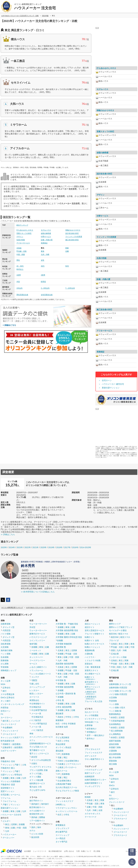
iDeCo (112, 785)
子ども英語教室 (62, 737)
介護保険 (113, 751)
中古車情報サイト (37, 704)
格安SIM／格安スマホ (119, 634)
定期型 (122, 717)
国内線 (34, 817)
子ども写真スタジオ (38, 747)
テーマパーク (91, 817)
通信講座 (60, 751)
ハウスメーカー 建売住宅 (113, 384)
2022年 (28, 547)
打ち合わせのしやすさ (25, 230)
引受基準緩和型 (118, 721)
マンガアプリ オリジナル (40, 767)
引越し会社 (34, 684)
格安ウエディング (93, 773)
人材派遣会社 (91, 698)
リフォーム (6, 798)
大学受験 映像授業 (64, 644)
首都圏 (6, 778)
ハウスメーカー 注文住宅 (11, 815)
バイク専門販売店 (39, 724)
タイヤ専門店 (61, 842)
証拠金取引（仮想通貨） (13, 747)
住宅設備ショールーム (10, 795)
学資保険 (5, 667)
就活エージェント (93, 624)
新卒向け (91, 739)
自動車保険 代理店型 (118, 688)
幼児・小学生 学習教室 (66, 724)
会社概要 (27, 851)
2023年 (20, 547)
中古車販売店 (35, 707)
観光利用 (35, 837)
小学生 (76, 717)
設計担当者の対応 (72, 233)
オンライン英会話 (63, 747)
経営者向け (92, 729)
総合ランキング (22, 225)
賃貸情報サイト (8, 788)
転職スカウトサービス (95, 644)
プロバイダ (114, 640)
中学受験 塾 (61, 680)
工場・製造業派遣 (93, 667)
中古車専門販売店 (39, 710)
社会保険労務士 (72, 761)
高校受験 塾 (61, 647)
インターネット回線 (118, 657)
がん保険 (5, 664)
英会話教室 (60, 744)
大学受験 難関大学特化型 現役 (69, 637)
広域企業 (115, 654)
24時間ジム (61, 805)
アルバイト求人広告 (94, 701)
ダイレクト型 (9, 627)
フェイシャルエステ (94, 753)
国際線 (42, 817)
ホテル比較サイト (37, 811)
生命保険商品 (115, 724)
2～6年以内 (45, 288)
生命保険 (5, 657)
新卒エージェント (93, 688)
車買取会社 (34, 700)
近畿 (67, 251)
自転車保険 (6, 644)
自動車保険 (6, 624)
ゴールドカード (9, 734)
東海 (43, 251)
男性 (18, 260)
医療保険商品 (115, 714)
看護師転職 (90, 650)
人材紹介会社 (91, 693)
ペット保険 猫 (115, 711)
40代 (43, 266)
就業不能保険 (115, 741)
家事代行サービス (37, 634)
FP (59, 754)
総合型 (34, 757)
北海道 (19, 248)
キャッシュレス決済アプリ (12, 737)
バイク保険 (6, 634)
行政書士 (61, 764)
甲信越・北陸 (21, 251)
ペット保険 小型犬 (117, 708)
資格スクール (61, 771)
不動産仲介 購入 (8, 768)
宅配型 (34, 680)
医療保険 (5, 660)
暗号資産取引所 (8, 741)
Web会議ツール (92, 722)
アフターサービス (23, 243)
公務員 (60, 767)
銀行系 (6, 721)
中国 (132, 647)
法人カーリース (92, 712)
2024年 (12, 547)
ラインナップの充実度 (74, 237)
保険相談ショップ (9, 670)
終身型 (114, 717)
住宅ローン (107, 380)
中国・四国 (21, 254)
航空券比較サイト (37, 807)
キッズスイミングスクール (66, 811)
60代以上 (20, 269)
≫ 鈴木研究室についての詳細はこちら (38, 592)
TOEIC (61, 761)
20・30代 (20, 266)
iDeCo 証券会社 (8, 698)
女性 (43, 260)
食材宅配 (33, 644)
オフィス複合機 (36, 780)
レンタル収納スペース (41, 674)
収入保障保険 (117, 731)
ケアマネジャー (74, 764)
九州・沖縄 (45, 254)
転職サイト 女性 (92, 640)
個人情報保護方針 (55, 851)
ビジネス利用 (37, 834)
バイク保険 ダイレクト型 (120, 691)
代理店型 (7, 630)
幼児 (60, 741)
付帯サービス (46, 237)
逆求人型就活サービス (95, 630)
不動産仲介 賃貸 (8, 785)
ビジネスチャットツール (95, 719)
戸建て (17, 765)
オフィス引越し (36, 774)
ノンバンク (15, 721)
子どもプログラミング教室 (67, 791)
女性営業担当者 (47, 295)
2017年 (67, 547)
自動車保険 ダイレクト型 (120, 684)
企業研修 (89, 725)
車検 (31, 734)
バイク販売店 (35, 720)
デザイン (20, 237)
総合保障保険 (115, 754)
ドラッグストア (62, 828)
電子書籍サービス (37, 750)
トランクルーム (36, 670)
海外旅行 (45, 804)
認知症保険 (114, 744)
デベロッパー (9, 838)
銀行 (5, 691)
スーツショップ (62, 835)
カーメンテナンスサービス (41, 737)
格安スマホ (125, 637)
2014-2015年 (86, 547)
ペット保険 (6, 654)
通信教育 (60, 714)
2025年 (4, 547)
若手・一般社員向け (95, 735)
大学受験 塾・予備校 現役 (67, 624)
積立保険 (113, 764)
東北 (7, 824)
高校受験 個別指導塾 (65, 664)
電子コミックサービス (39, 754)
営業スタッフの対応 (24, 233)
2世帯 (43, 275)
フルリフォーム (9, 801)
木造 (18, 282)
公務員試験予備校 (63, 784)
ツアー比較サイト (37, 821)
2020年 (43, 547)
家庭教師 (60, 720)
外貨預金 (5, 708)
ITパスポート (71, 767)
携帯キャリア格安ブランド (121, 627)
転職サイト (90, 637)
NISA (3, 684)
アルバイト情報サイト (95, 634)
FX (2, 714)
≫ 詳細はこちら (8, 534)
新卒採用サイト (92, 683)
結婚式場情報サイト (94, 783)
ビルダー (7, 821)
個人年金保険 (115, 757)
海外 (39, 827)
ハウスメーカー (9, 834)
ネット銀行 (6, 701)
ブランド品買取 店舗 (38, 770)
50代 (67, 266)
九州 (24, 778)
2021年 (35, 547)
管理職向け (92, 732)
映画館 (88, 797)
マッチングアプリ (93, 786)
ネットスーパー (36, 657)
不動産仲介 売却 (8, 761)
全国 (100, 810)
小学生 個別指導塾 (64, 707)
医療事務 (66, 754)
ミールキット (35, 650)
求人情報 (97, 851)
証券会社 (7, 688)
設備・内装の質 (47, 240)
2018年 (59, 547)
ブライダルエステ (93, 749)
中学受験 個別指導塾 (65, 687)
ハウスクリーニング (38, 637)
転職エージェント (93, 647)
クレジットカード (9, 724)
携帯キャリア (115, 624)
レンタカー (34, 690)
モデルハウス (46, 230)
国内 (33, 827)
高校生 (60, 717)
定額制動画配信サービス (40, 743)
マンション (8, 765)
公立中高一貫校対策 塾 (66, 694)
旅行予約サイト (36, 801)
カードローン (7, 717)
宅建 (60, 757)
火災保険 (5, 647)
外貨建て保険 (115, 747)
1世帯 (19, 275)
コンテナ (35, 677)
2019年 (51, 547)
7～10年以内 (70, 288)
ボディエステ (91, 756)
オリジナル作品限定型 (41, 760)
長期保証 (44, 243)
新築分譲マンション (111, 388)
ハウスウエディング (94, 770)
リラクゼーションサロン (66, 808)
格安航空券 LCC (37, 814)
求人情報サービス (93, 674)
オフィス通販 (35, 777)
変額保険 (113, 761)
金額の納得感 (46, 233)
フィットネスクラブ (64, 801)
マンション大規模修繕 (10, 781)
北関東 (14, 824)
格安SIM (115, 637)
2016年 (75, 547)
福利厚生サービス (37, 783)
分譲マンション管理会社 (11, 775)
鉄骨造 (43, 282)
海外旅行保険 (7, 650)
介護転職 (89, 654)
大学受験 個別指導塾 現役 (67, 630)
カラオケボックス (93, 814)
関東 (67, 248)
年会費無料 (8, 728)
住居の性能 (21, 240)
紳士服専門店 (61, 832)
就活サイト (90, 627)
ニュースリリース (40, 851)
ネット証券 (6, 681)
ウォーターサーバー (38, 624)
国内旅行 (35, 804)
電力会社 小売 (36, 787)
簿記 (65, 757)
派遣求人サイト (92, 670)
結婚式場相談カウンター (95, 780)
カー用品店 (60, 838)
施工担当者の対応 (72, 240)
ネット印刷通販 (92, 715)
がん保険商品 (115, 734)
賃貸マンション (8, 791)
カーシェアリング (37, 687)
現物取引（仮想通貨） (12, 744)
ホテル (32, 831)
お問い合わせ (69, 851)
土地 (24, 765)
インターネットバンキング (12, 704)
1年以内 (19, 288)
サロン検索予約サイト (95, 759)
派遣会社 (89, 664)
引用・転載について (84, 851)
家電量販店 (60, 825)
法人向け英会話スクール (66, 787)
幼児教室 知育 (62, 727)
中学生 (68, 717)
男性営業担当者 (22, 295)
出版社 (34, 763)
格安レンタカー (36, 694)
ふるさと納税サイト (38, 667)
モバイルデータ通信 (118, 630)
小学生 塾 (60, 700)
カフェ (32, 740)
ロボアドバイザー (9, 751)
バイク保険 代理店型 (118, 694)
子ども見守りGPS (37, 790)
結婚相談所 (90, 776)
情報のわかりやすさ (73, 230)
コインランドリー (37, 640)
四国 (113, 650)
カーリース (34, 697)
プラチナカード (120, 819)
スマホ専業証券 (8, 694)
